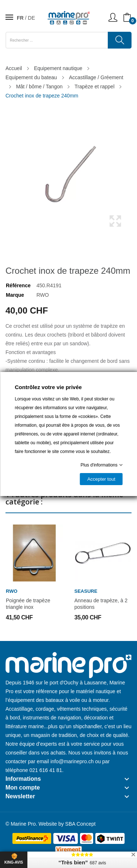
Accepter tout (101, 479)
